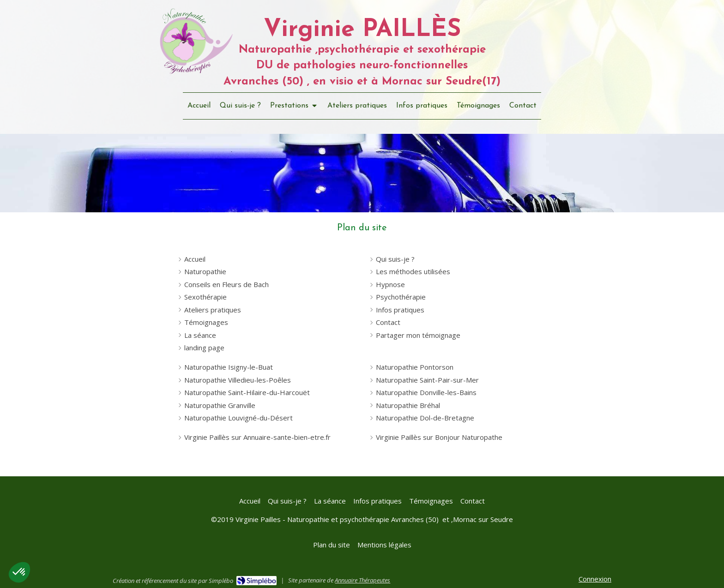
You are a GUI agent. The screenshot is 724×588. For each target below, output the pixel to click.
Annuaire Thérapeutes (362, 580)
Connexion (595, 579)
